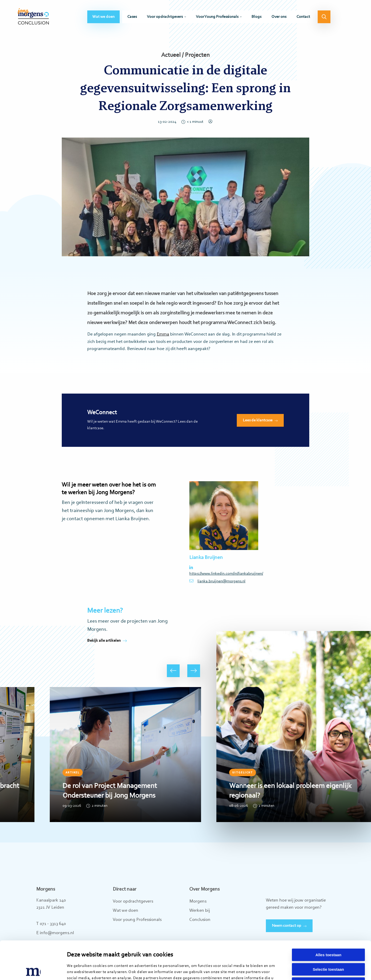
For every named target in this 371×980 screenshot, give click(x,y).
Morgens (198, 902)
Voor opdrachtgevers (165, 17)
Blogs (256, 17)
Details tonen (262, 970)
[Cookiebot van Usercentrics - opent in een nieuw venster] (33, 970)
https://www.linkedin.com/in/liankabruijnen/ (224, 571)
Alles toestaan (328, 919)
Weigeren (328, 948)
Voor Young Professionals (217, 17)
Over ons (279, 17)
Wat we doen (103, 17)
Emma (163, 334)
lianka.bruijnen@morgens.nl (217, 581)
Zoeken (324, 17)
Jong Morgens (33, 17)
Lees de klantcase (258, 420)
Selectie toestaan (329, 934)
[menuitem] (103, 17)
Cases (132, 17)
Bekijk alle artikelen (107, 641)
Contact (303, 17)
